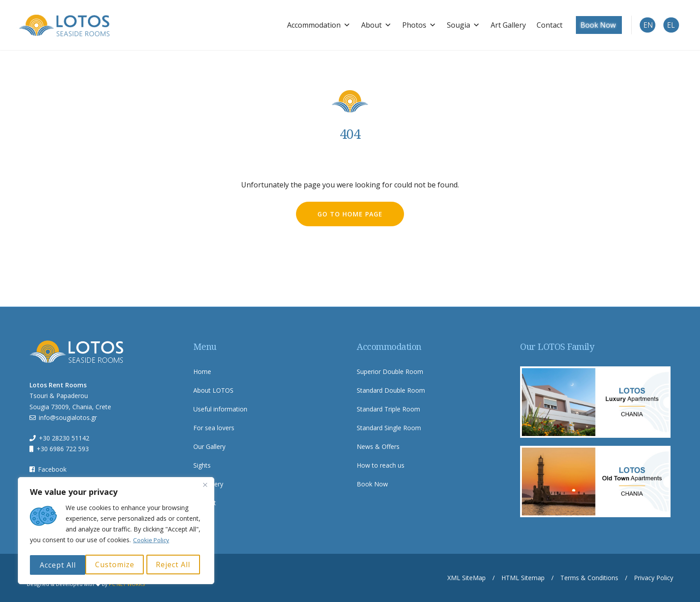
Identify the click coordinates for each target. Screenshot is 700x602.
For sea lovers (214, 427)
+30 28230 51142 (64, 437)
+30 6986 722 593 (63, 448)
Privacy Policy (654, 577)
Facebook (52, 468)
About (370, 25)
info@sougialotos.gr (68, 417)
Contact (543, 25)
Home (202, 371)
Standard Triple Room (388, 409)
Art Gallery (502, 25)
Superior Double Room (390, 371)
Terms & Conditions (589, 577)
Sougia (457, 25)
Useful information (220, 409)
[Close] (205, 487)
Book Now (592, 25)
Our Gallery (209, 446)
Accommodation (312, 25)
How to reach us (381, 465)
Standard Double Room (391, 390)
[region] (116, 532)
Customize (59, 565)
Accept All (175, 565)
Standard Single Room (389, 427)
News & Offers (378, 446)
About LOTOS (213, 390)
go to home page (350, 213)
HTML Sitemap (523, 577)
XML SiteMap (467, 577)
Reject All (118, 565)
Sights (202, 465)
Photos (413, 25)
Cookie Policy (152, 542)
